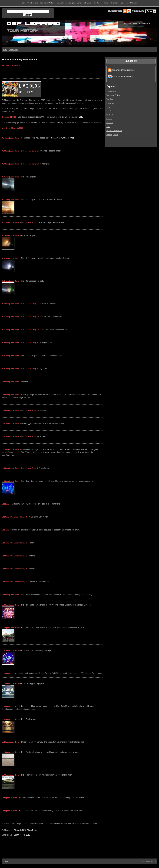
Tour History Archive (113, 95)
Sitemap (109, 135)
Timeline (109, 119)
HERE (80, 117)
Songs (108, 107)
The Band (110, 115)
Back (6, 861)
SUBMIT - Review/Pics (114, 131)
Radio (108, 127)
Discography (111, 103)
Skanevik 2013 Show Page (63, 138)
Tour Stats (110, 99)
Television (110, 123)
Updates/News (13, 50)
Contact (115, 135)
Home (5, 50)
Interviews (110, 111)
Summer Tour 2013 (22, 835)
